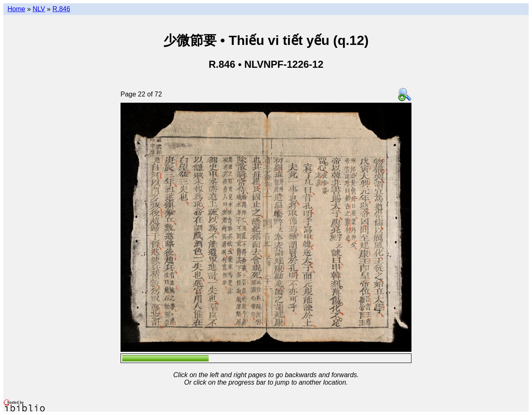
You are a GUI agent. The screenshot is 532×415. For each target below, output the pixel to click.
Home (16, 9)
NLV (39, 9)
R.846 (61, 9)
